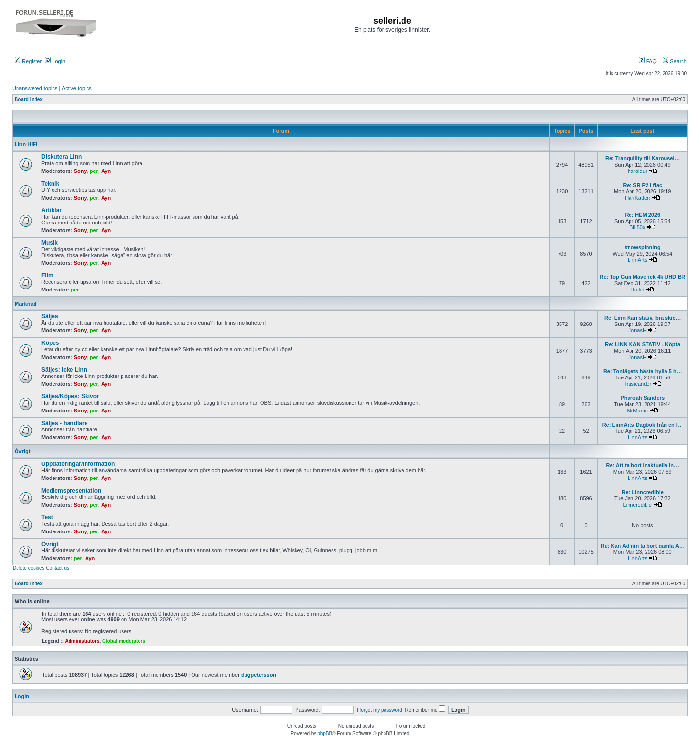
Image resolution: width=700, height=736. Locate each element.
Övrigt (22, 451)
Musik (50, 243)
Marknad (26, 304)
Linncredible (638, 505)
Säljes (50, 316)
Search (675, 61)
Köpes (50, 343)
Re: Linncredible (643, 492)
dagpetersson (259, 675)
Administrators (82, 641)
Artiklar (52, 210)
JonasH (638, 330)
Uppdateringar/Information (78, 464)
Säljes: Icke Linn (64, 370)
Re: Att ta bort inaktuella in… (643, 465)
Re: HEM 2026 (642, 215)
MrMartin (638, 411)
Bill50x (637, 227)
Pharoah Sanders (643, 398)
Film (47, 275)
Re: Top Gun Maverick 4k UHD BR (643, 277)
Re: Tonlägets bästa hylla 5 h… (643, 371)
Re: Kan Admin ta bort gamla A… (643, 546)
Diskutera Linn (61, 157)
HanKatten (637, 198)
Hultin (637, 290)
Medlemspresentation (71, 491)
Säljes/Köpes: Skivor (70, 396)
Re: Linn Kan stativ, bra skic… (643, 318)
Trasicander (637, 384)
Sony (80, 171)
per (94, 171)
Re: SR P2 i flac (642, 185)
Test (47, 517)
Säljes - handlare (64, 423)
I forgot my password (379, 710)
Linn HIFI (26, 144)
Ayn (106, 171)
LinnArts (637, 260)
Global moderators (124, 641)
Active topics (77, 88)
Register (28, 61)
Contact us (57, 568)
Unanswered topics (35, 88)
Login (55, 61)
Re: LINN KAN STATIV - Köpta (642, 344)
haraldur (637, 171)
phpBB (325, 733)
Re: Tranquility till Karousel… (642, 158)
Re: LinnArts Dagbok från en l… (643, 425)
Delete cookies (29, 568)
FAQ (648, 61)
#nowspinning (643, 247)
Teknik (50, 184)
